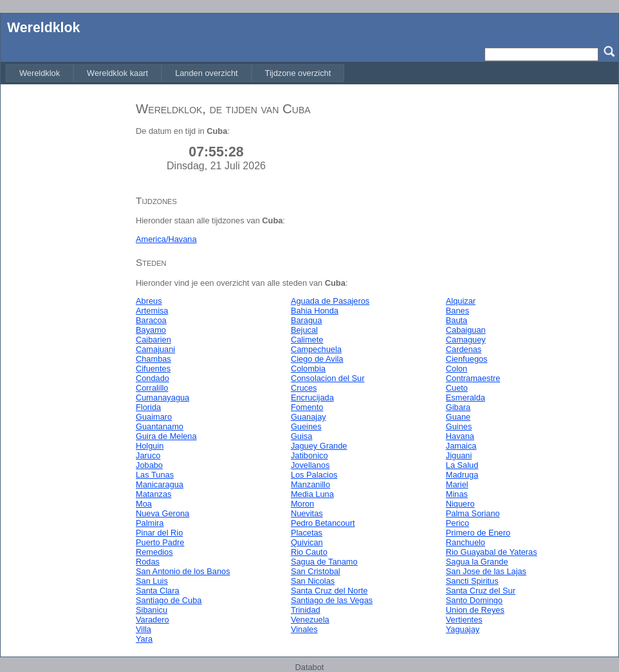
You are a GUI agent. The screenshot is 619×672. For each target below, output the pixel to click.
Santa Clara (158, 591)
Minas (457, 494)
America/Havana (166, 239)
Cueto (457, 388)
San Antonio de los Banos (183, 571)
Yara (144, 639)
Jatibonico (309, 455)
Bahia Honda (315, 311)
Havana (460, 436)
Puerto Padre (160, 542)
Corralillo (152, 388)
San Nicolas (313, 581)
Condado (152, 378)
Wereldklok (43, 28)
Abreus (149, 301)
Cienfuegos (467, 359)
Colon (457, 369)
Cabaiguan (466, 330)
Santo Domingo (474, 600)
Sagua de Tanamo (324, 562)
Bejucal (304, 330)
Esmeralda (466, 397)
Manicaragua (160, 484)
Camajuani (155, 349)
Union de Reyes (475, 610)
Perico (457, 523)
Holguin (150, 446)
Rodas (148, 562)
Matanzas (153, 494)
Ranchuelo (466, 542)
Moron (302, 504)
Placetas (307, 533)
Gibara (458, 407)
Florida (148, 407)
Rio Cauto (309, 552)
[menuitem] (40, 73)
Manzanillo (310, 484)
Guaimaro (154, 417)
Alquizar (461, 301)
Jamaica (461, 446)
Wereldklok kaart (117, 73)
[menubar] (175, 73)
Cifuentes (153, 369)
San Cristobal (316, 571)
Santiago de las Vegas (332, 600)
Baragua (306, 320)
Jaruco (148, 455)
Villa (143, 629)
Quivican (307, 542)
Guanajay (309, 417)
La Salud (462, 465)
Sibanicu (152, 610)
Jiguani (459, 455)
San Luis (152, 581)
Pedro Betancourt (323, 523)
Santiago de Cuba (169, 600)
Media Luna (312, 494)
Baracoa (151, 320)
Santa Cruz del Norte (329, 591)
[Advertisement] (65, 285)
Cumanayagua (162, 397)
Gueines (306, 426)
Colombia (308, 369)
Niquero (460, 504)
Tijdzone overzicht (298, 73)
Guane (458, 417)
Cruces (304, 388)
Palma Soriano (473, 513)
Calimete (307, 340)
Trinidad (306, 610)
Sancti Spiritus (472, 581)
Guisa (301, 436)
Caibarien (153, 340)
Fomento (307, 407)
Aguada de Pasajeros (330, 301)
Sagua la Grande (477, 562)
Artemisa (152, 311)
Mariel (457, 484)
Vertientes (464, 620)
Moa (144, 504)
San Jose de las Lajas (486, 571)
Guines (459, 426)
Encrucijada (312, 397)
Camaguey (466, 340)
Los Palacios (314, 475)
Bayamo (151, 330)
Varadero (152, 620)
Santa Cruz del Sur (481, 591)
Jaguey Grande (319, 446)
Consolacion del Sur (328, 378)
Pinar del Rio (159, 533)
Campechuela (316, 349)
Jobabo (149, 465)
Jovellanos (310, 465)
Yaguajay (463, 629)
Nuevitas (307, 513)
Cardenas (464, 349)
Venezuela (310, 620)
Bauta (457, 320)
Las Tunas (155, 475)
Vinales (304, 629)
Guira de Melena (166, 436)
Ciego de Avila (317, 359)
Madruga (462, 475)
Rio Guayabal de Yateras (492, 552)
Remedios (154, 552)
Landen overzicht (206, 73)
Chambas (153, 359)
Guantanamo (160, 426)
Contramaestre (473, 378)
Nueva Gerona (162, 513)
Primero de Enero (478, 533)
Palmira (150, 523)
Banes (457, 311)
